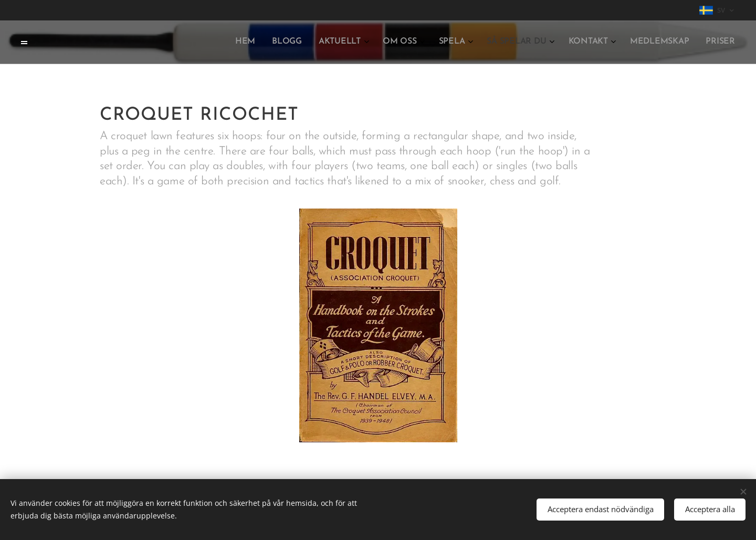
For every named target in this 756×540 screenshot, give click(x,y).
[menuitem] (577, 43)
